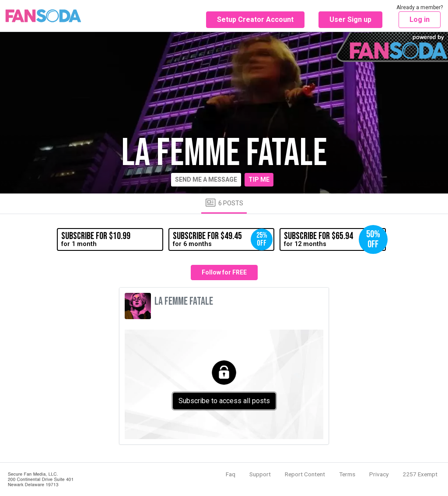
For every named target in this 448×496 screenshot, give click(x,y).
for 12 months (335, 239)
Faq (231, 474)
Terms (347, 474)
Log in (420, 19)
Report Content (305, 474)
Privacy (379, 474)
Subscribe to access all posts (224, 401)
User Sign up (350, 19)
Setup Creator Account (255, 19)
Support (260, 474)
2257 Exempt (420, 474)
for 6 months (223, 239)
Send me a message (206, 179)
